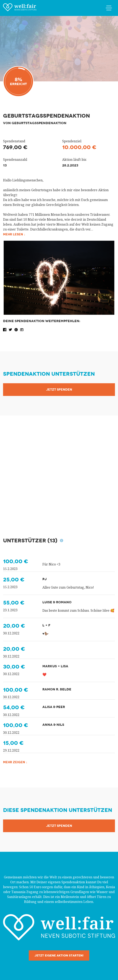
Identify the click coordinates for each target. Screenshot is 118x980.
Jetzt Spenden (59, 390)
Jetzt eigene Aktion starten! (59, 955)
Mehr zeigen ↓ (16, 762)
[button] (5, 329)
